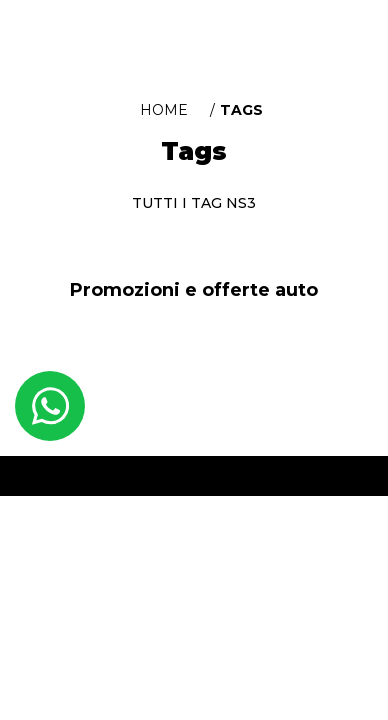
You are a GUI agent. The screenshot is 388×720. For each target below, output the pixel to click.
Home (164, 110)
